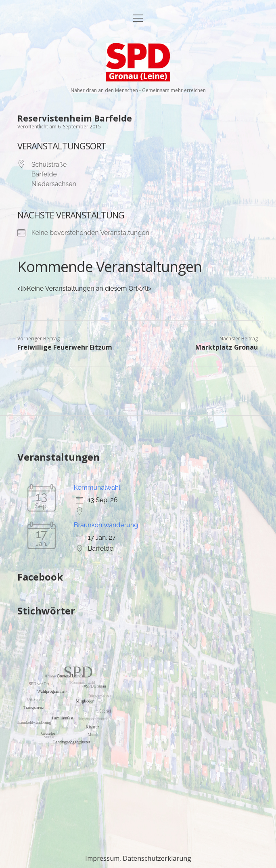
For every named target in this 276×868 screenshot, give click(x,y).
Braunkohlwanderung (106, 525)
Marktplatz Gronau (227, 347)
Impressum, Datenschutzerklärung (138, 858)
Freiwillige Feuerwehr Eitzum (65, 347)
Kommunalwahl (97, 487)
